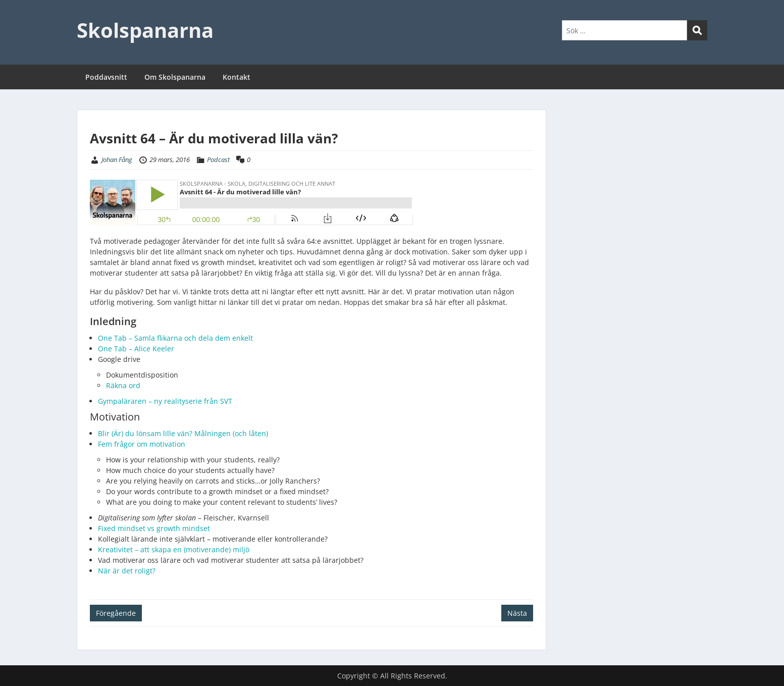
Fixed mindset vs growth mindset (155, 528)
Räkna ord (123, 385)
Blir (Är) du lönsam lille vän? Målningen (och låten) (184, 433)
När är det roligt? (128, 571)
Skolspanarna (145, 30)
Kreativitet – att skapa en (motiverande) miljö (174, 549)
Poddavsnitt (106, 77)
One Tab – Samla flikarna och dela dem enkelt (175, 338)
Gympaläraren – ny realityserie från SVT (165, 401)
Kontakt (237, 77)
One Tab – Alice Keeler (136, 349)
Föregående (116, 613)
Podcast (218, 160)
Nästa (517, 613)
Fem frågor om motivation (142, 444)
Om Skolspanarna (175, 77)
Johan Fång (117, 160)
